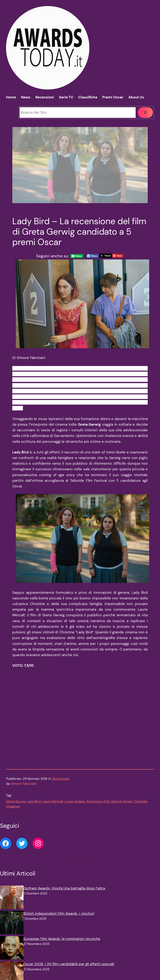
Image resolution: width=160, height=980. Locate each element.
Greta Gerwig (16, 801)
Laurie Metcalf (52, 801)
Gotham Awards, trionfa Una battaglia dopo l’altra (64, 888)
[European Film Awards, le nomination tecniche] (12, 949)
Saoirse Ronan (122, 801)
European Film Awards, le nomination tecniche (62, 939)
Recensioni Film (98, 801)
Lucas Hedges (75, 801)
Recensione (61, 779)
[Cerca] (145, 113)
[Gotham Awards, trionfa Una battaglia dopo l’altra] (12, 898)
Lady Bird (34, 801)
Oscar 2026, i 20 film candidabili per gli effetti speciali (69, 964)
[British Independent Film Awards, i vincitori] (12, 923)
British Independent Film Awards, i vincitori (59, 913)
